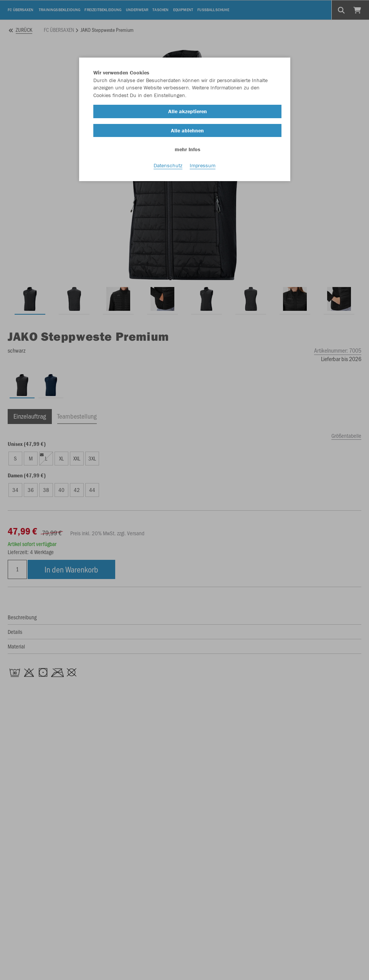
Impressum (203, 165)
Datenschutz (168, 165)
